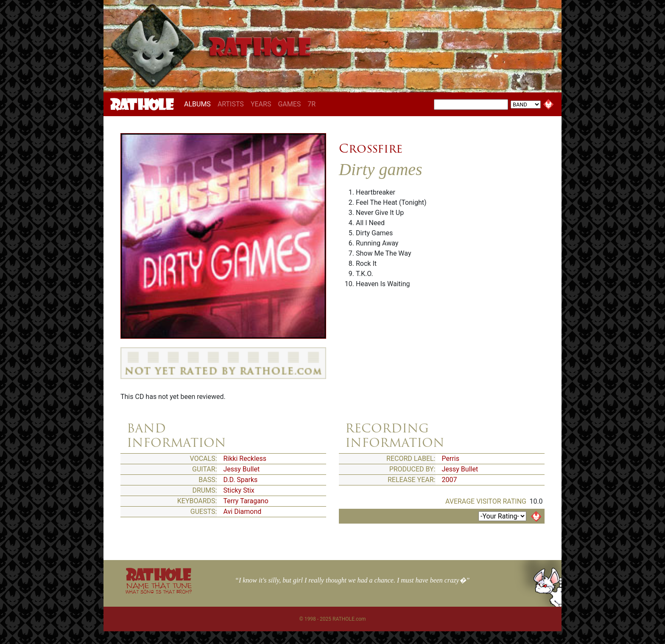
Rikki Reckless (245, 459)
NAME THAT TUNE (159, 588)
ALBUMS (199, 104)
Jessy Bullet (242, 469)
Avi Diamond (243, 512)
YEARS (261, 104)
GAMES (289, 104)
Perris (451, 459)
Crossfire (371, 148)
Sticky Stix (239, 490)
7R (312, 104)
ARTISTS (231, 104)
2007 (450, 480)
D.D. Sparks (241, 480)
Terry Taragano (246, 501)
